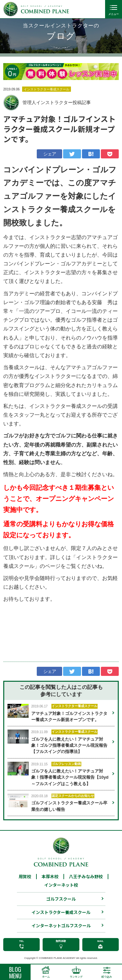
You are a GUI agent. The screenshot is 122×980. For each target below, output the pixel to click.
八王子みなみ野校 (86, 878)
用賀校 (25, 878)
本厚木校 (50, 878)
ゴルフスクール (61, 900)
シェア (50, 154)
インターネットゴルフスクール (61, 927)
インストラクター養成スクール (61, 914)
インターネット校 (61, 886)
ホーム (46, 977)
